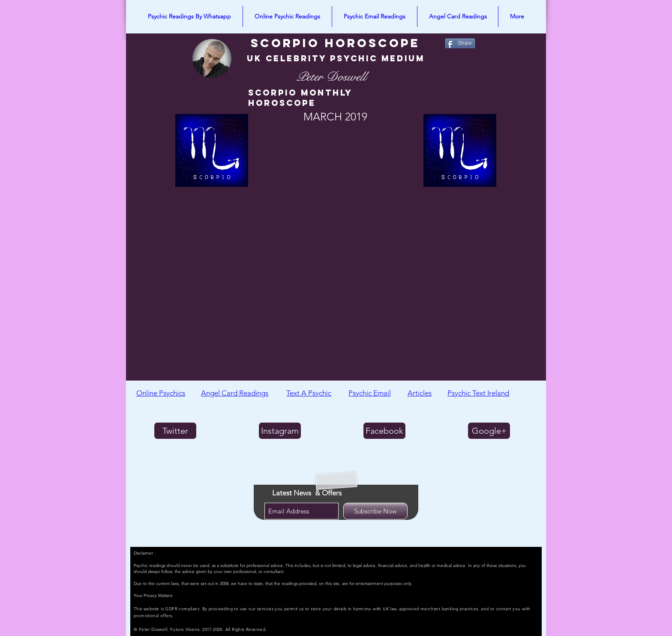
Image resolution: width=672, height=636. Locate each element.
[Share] (460, 43)
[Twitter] (175, 431)
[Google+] (489, 431)
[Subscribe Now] (375, 511)
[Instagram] (280, 431)
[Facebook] (384, 431)
